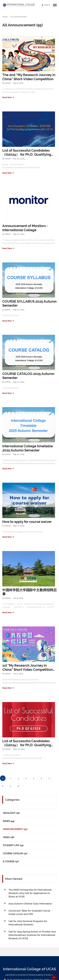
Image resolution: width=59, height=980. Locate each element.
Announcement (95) (15, 829)
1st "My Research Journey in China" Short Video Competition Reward (28, 668)
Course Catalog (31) (15, 853)
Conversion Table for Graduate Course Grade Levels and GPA (29, 912)
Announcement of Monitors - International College (25, 228)
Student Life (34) (13, 845)
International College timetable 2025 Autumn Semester (28, 448)
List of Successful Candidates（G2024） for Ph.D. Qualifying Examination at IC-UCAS (27, 153)
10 (18, 786)
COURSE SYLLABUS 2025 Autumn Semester (29, 303)
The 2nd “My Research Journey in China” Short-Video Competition (29, 77)
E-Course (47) (11, 861)
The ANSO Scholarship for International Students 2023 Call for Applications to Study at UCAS (30, 893)
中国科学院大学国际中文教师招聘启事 (29, 592)
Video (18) (9, 837)
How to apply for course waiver (27, 522)
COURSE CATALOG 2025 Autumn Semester (28, 376)
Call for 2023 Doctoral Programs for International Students (28, 923)
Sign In (46, 5)
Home (5, 17)
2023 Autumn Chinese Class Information (30, 904)
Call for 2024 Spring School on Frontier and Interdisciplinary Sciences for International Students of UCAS (32, 935)
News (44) (9, 821)
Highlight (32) (11, 813)
